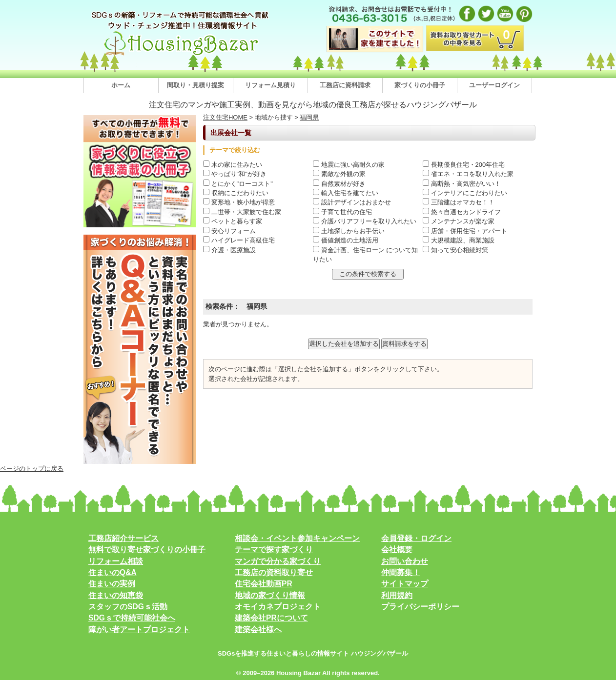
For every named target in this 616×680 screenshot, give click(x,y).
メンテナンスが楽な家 (459, 221)
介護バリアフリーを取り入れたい (365, 221)
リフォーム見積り (270, 85)
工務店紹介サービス (123, 538)
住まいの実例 (112, 584)
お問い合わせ (405, 561)
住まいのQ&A (113, 572)
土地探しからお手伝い (349, 231)
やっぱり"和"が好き (235, 174)
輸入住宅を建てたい (346, 193)
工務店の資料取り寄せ (274, 572)
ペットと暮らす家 (233, 221)
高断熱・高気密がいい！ (462, 184)
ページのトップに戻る (32, 469)
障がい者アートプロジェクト (139, 630)
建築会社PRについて (271, 618)
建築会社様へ (258, 630)
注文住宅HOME (225, 117)
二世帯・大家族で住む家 (242, 212)
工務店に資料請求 (345, 85)
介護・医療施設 (229, 250)
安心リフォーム (229, 231)
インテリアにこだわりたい (465, 193)
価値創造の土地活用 (346, 240)
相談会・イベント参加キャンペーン (297, 538)
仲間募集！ (401, 572)
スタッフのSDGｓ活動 (128, 607)
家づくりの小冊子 (420, 85)
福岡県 (309, 117)
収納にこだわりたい (236, 193)
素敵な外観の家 (339, 174)
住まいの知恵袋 (116, 595)
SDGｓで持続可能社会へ (132, 618)
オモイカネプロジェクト (278, 607)
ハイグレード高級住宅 (239, 240)
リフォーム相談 (116, 561)
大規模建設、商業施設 (459, 240)
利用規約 (397, 595)
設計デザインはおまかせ (352, 202)
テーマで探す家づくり (274, 550)
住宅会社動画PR (264, 584)
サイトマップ (405, 584)
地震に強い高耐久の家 (349, 165)
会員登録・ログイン (416, 538)
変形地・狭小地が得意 (239, 202)
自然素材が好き (339, 184)
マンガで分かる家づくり (278, 561)
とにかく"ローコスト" (238, 184)
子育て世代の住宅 (342, 212)
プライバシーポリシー (420, 607)
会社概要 (397, 550)
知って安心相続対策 (455, 250)
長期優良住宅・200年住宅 (464, 165)
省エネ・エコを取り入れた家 (468, 174)
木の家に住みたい (233, 165)
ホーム (121, 85)
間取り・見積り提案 (195, 85)
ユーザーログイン (494, 85)
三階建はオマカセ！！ (459, 202)
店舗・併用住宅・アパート (465, 231)
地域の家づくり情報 (270, 595)
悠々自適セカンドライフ (462, 212)
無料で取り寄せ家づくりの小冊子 (147, 550)
